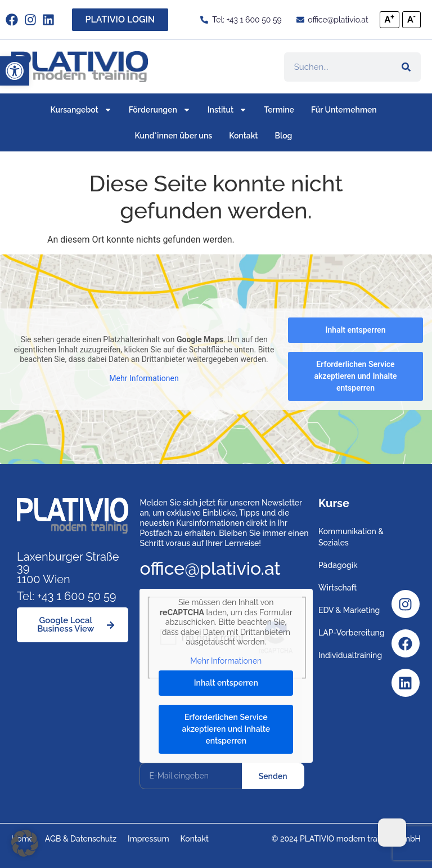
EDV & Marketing (349, 610)
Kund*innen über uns (174, 136)
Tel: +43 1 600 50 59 (67, 596)
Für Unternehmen (344, 110)
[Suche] (406, 67)
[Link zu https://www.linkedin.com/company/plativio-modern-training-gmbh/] (51, 20)
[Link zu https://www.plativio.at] (80, 67)
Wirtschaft (337, 588)
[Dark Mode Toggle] (392, 833)
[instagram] (33, 20)
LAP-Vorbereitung (352, 633)
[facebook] (15, 20)
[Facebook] (406, 643)
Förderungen (160, 110)
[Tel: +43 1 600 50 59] (241, 20)
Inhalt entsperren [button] (356, 330)
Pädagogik (338, 565)
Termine (279, 110)
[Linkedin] (406, 683)
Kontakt (243, 136)
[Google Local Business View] (73, 625)
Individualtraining (350, 655)
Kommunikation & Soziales (351, 537)
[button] (15, 71)
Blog (284, 136)
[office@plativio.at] (332, 20)
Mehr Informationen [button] (144, 378)
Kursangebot (81, 110)
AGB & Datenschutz (81, 839)
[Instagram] (406, 604)
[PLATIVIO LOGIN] (120, 20)
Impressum (148, 839)
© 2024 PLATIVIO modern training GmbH (346, 839)
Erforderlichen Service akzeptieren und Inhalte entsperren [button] (356, 376)
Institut (227, 110)
